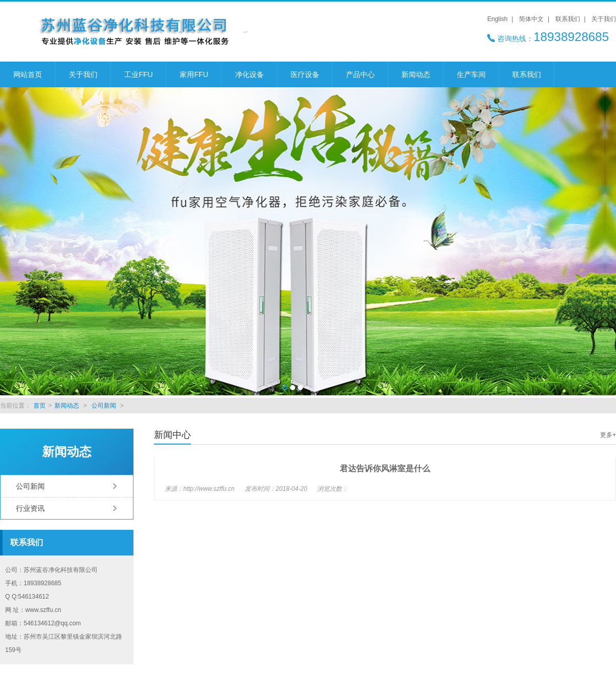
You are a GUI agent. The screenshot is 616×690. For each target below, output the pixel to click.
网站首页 (28, 74)
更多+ (608, 435)
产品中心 (360, 74)
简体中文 (531, 19)
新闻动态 (416, 74)
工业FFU (138, 74)
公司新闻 (104, 406)
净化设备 (249, 74)
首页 (40, 406)
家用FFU (194, 74)
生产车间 (471, 74)
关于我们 (604, 19)
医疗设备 (305, 74)
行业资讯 (30, 508)
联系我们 (568, 19)
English (497, 19)
